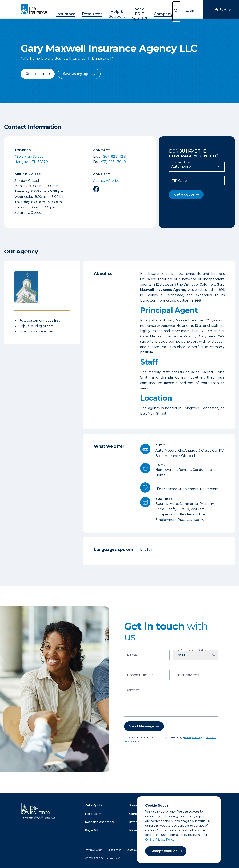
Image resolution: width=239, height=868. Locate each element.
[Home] (35, 9)
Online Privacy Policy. (157, 840)
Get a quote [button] (35, 74)
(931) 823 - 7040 (113, 162)
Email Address (187, 675)
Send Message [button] (142, 726)
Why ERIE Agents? (137, 11)
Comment (133, 690)
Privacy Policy (192, 737)
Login (187, 11)
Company (162, 11)
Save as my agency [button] (79, 74)
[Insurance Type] (197, 167)
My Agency (219, 9)
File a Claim (93, 814)
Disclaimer (114, 850)
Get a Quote (94, 805)
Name (132, 656)
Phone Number (140, 675)
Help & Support (109, 11)
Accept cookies (161, 851)
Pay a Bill (91, 830)
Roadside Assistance (100, 822)
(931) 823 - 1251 (114, 157)
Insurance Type (181, 162)
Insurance (64, 11)
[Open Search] (173, 12)
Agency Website (106, 181)
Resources (85, 11)
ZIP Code (179, 181)
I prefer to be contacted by (191, 650)
